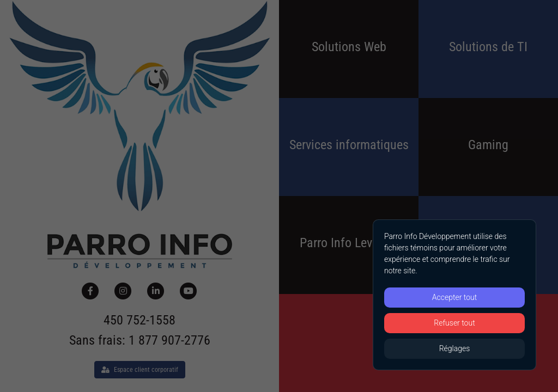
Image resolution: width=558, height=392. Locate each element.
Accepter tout (454, 297)
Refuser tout (454, 323)
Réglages (455, 348)
